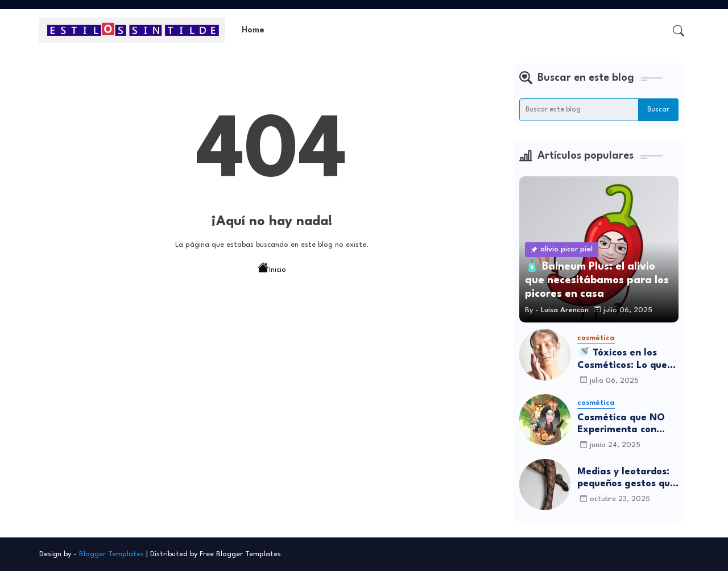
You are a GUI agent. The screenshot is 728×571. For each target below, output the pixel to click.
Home (253, 30)
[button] (679, 31)
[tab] (253, 30)
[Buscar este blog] (579, 110)
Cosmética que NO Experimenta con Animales (621, 425)
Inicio (272, 269)
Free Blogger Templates (240, 554)
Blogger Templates (111, 554)
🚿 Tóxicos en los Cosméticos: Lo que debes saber (622, 360)
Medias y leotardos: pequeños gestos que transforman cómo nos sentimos (626, 479)
